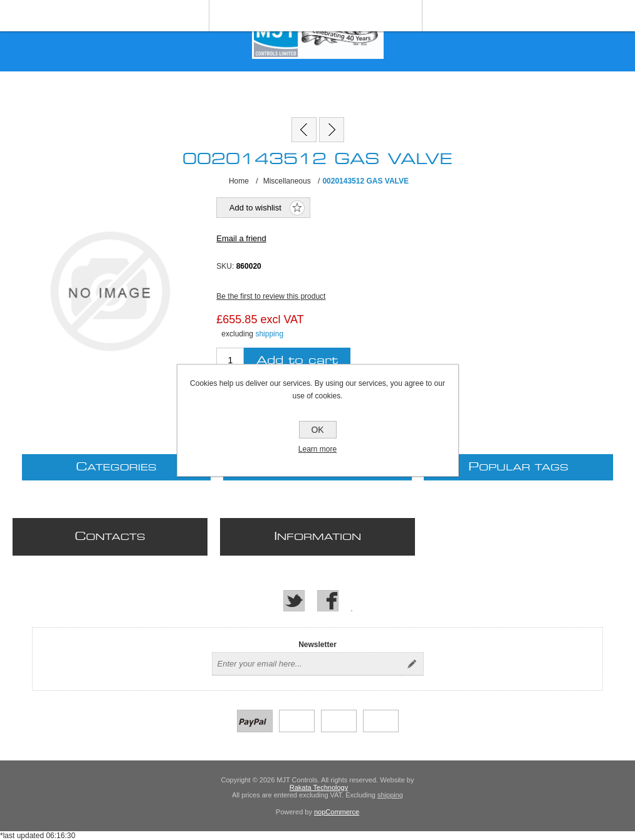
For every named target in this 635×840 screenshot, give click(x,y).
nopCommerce (337, 812)
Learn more (317, 449)
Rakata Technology (319, 787)
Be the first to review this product (271, 296)
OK (317, 430)
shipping (269, 334)
